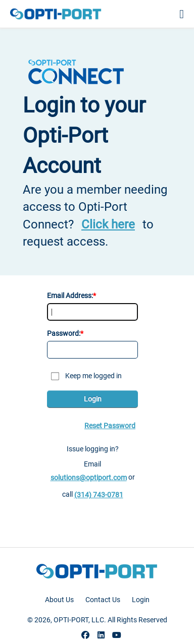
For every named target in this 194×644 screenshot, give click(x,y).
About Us (59, 600)
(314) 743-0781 (99, 495)
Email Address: (70, 296)
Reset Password (110, 426)
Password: (64, 333)
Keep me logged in (93, 376)
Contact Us (103, 600)
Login (93, 399)
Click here (108, 224)
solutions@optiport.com (89, 478)
